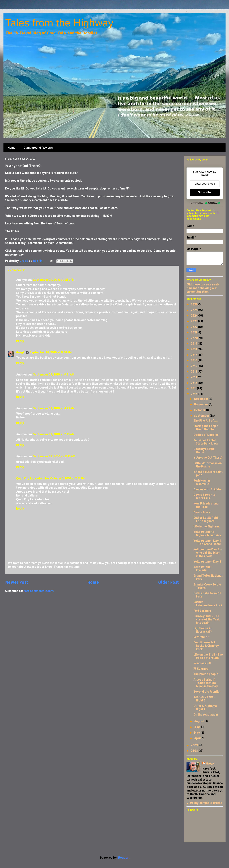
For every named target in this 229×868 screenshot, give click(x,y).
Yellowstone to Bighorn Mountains (207, 533)
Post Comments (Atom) (39, 591)
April (198, 738)
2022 (194, 327)
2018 (194, 349)
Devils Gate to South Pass (207, 595)
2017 (194, 355)
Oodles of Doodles (206, 435)
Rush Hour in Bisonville (202, 482)
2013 (194, 377)
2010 (194, 394)
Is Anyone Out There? (208, 457)
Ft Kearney (201, 669)
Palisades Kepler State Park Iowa (206, 442)
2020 (195, 338)
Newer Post (17, 582)
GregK (20, 352)
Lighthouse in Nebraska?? (203, 630)
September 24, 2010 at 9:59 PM (54, 280)
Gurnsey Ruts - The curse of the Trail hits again (206, 619)
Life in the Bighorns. (207, 526)
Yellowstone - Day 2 (207, 561)
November (202, 404)
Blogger (123, 857)
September (202, 416)
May (197, 732)
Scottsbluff (201, 637)
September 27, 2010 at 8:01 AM (54, 374)
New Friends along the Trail (206, 505)
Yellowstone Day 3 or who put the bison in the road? (208, 553)
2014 (194, 371)
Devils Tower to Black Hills (204, 496)
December (202, 399)
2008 (195, 751)
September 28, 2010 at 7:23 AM (54, 434)
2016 (194, 360)
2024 (195, 315)
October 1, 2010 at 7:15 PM (67, 478)
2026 (195, 304)
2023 (194, 321)
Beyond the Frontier (207, 691)
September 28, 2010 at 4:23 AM (54, 408)
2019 (194, 343)
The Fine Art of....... (205, 420)
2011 (194, 388)
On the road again (206, 714)
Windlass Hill (202, 663)
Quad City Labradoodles (33, 478)
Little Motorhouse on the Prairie (207, 465)
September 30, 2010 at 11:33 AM (54, 456)
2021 (194, 332)
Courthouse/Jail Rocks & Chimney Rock (206, 646)
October (200, 410)
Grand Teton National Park (208, 577)
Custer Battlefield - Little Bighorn (207, 519)
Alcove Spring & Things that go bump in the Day (206, 683)
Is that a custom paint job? (208, 473)
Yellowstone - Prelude (203, 568)
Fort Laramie (202, 611)
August (199, 721)
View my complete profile (204, 803)
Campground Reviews (38, 148)
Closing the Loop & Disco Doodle (206, 427)
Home (11, 148)
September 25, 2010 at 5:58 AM (51, 352)
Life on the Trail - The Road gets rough (208, 656)
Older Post (168, 582)
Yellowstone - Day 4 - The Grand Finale (207, 542)
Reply (20, 341)
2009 (195, 745)
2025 (195, 310)
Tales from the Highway (59, 23)
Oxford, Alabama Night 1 (205, 707)
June (198, 727)
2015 (194, 366)
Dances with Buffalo (207, 489)
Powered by (205, 203)
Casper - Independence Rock (208, 603)
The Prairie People (206, 674)
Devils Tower (203, 512)
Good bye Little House (204, 450)
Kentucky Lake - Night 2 (204, 699)
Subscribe (205, 192)
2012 (194, 383)
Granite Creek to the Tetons (207, 586)
